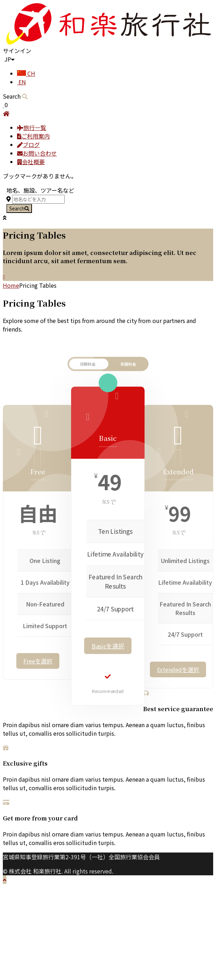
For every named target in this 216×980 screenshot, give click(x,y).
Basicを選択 (108, 646)
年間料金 (128, 364)
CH (26, 73)
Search (19, 208)
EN (21, 82)
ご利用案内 (33, 136)
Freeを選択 (38, 661)
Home (11, 285)
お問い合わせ (37, 153)
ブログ (28, 145)
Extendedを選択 (178, 669)
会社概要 (31, 162)
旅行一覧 (32, 127)
